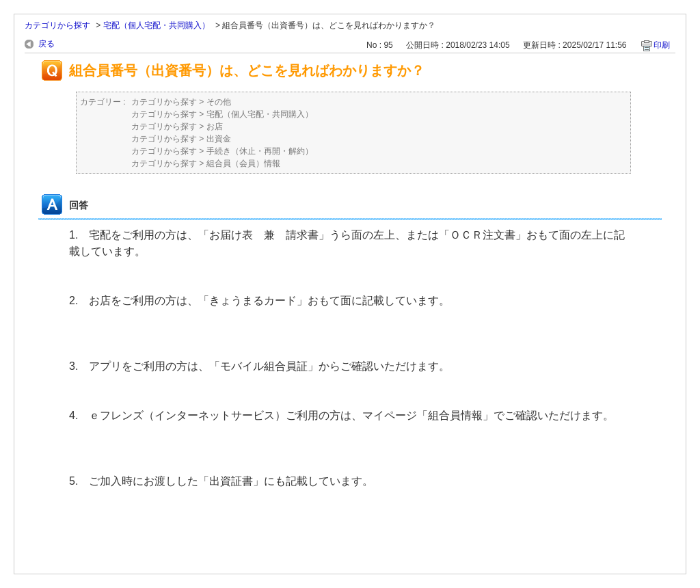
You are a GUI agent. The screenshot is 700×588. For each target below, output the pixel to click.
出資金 (219, 139)
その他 (219, 102)
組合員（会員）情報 (243, 163)
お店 (215, 126)
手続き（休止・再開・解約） (260, 151)
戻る (46, 44)
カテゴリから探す (57, 25)
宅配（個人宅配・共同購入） (157, 25)
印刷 (662, 45)
